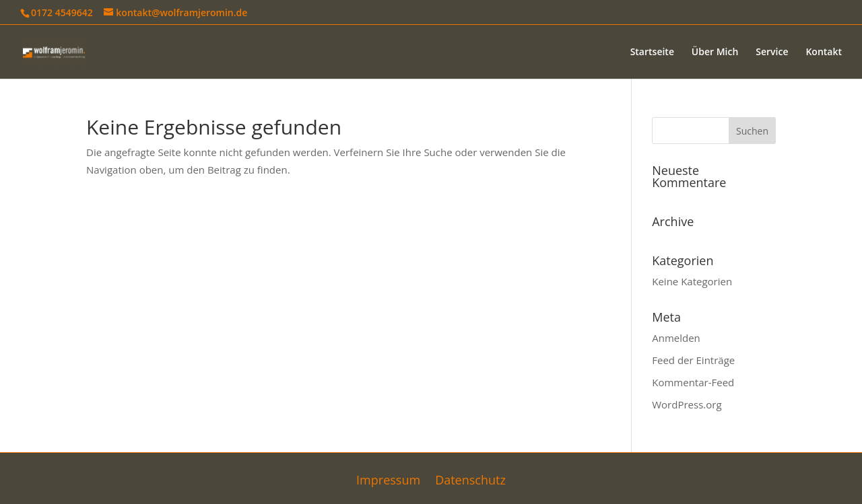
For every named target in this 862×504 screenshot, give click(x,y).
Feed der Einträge (693, 360)
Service (772, 52)
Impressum (388, 481)
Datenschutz (470, 481)
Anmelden (676, 338)
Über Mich (715, 52)
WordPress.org (687, 404)
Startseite (652, 52)
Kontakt (824, 52)
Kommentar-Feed (693, 382)
